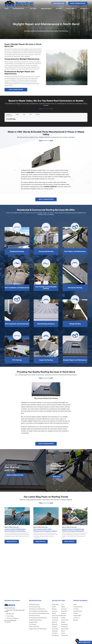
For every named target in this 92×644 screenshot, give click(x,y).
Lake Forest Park (57, 616)
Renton (63, 631)
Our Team (33, 9)
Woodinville (55, 618)
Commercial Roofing (46, 251)
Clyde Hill (54, 622)
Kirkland (63, 618)
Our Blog (59, 9)
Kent (62, 605)
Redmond (55, 624)
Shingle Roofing (75, 324)
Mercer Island (65, 629)
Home (6, 9)
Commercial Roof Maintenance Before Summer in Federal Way (15, 530)
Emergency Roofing (75, 288)
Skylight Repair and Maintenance (75, 360)
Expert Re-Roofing (46, 360)
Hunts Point (55, 620)
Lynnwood (64, 609)
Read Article (12, 542)
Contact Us (84, 9)
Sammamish (64, 624)
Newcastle (55, 631)
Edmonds (55, 611)
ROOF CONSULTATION (78, 4)
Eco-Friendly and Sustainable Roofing (46, 288)
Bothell (54, 613)
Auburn (63, 633)
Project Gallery (71, 9)
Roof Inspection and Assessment (17, 324)
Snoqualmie (64, 627)
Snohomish (64, 611)
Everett (54, 607)
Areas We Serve (46, 9)
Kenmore (64, 613)
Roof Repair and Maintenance (75, 251)
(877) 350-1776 (59, 4)
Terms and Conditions (11, 618)
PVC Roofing (17, 360)
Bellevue (54, 609)
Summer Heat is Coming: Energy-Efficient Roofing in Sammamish (73, 530)
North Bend (55, 629)
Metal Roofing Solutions (46, 324)
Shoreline (64, 616)
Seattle (63, 607)
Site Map (76, 620)
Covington (55, 633)
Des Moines (55, 635)
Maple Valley (55, 605)
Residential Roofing (17, 251)
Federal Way (64, 635)
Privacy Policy (9, 616)
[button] (5, 123)
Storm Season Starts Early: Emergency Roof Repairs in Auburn (45, 530)
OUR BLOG (57, 477)
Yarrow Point (65, 620)
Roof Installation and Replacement (17, 288)
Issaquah (54, 627)
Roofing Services (19, 9)
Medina (63, 622)
